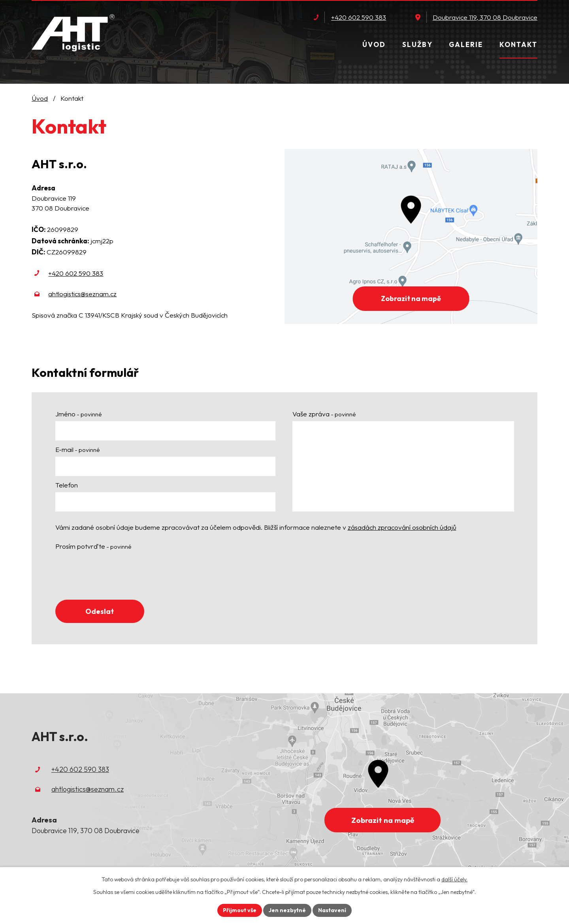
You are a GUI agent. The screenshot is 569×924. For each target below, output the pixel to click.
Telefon (67, 485)
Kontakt (518, 44)
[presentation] (115, 574)
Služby (417, 44)
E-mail (78, 449)
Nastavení (332, 910)
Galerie (466, 44)
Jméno (79, 414)
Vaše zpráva (324, 414)
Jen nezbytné (287, 910)
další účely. (454, 879)
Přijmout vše (240, 910)
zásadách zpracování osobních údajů (402, 527)
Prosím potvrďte (93, 546)
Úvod (374, 44)
